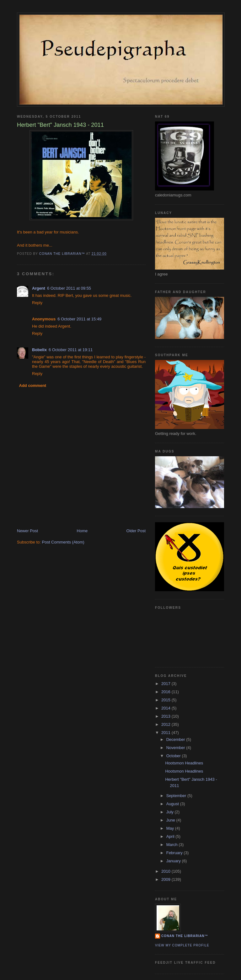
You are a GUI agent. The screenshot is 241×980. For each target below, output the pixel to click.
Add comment (33, 386)
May (171, 828)
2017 (166, 684)
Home (82, 531)
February (175, 853)
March (173, 845)
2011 (166, 733)
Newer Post (27, 531)
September (177, 796)
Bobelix (39, 350)
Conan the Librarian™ (185, 936)
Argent (39, 288)
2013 (166, 716)
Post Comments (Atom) (63, 542)
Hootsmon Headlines (184, 763)
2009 (166, 879)
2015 (166, 700)
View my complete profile (182, 945)
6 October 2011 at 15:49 (79, 319)
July (171, 812)
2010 (166, 871)
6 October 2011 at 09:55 (69, 288)
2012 (166, 724)
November (176, 748)
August (173, 804)
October (174, 756)
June (171, 820)
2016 (166, 692)
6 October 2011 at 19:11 (71, 350)
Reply (37, 303)
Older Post (136, 531)
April (171, 836)
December (176, 739)
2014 (166, 708)
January (174, 861)
